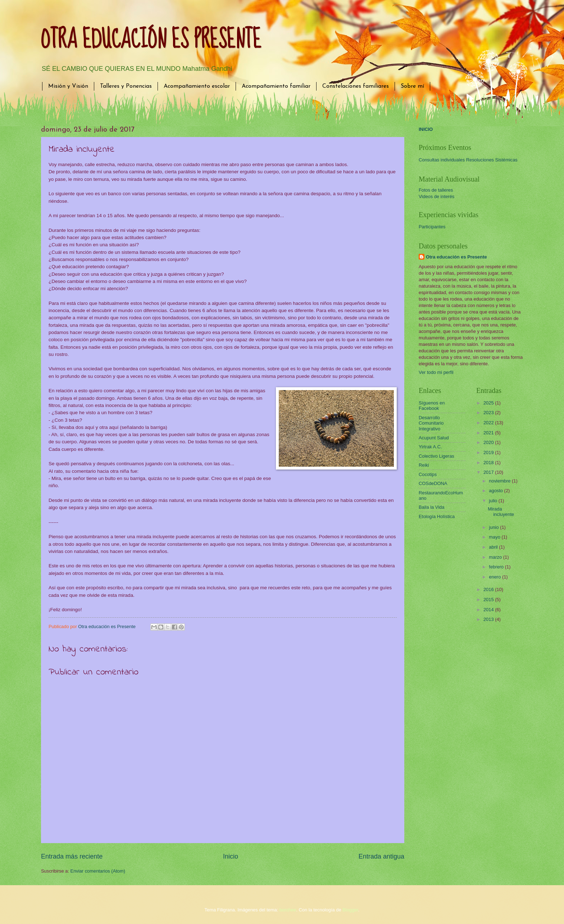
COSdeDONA (433, 483)
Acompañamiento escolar (197, 86)
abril (494, 547)
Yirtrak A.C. (430, 447)
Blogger (350, 910)
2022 (489, 423)
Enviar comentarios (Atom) (98, 871)
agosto (496, 491)
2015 (489, 600)
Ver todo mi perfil (436, 372)
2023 (489, 413)
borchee (288, 910)
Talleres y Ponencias (126, 86)
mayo (495, 537)
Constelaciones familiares (356, 86)
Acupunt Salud (434, 438)
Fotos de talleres (436, 190)
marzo (496, 557)
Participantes (432, 227)
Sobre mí (412, 86)
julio (493, 501)
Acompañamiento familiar (276, 86)
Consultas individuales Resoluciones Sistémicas (468, 160)
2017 (489, 472)
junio (494, 527)
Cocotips (428, 474)
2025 (489, 403)
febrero (497, 567)
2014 (489, 610)
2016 (489, 589)
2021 (489, 433)
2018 (489, 463)
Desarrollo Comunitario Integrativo (431, 423)
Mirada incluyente (501, 512)
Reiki (424, 465)
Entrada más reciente (72, 856)
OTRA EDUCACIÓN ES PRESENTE (151, 40)
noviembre (500, 481)
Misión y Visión (68, 86)
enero (495, 577)
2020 (489, 442)
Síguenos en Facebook (432, 406)
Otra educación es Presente (456, 257)
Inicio (231, 856)
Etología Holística (437, 516)
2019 (489, 452)
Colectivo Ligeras (436, 456)
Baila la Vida (431, 507)
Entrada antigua (381, 856)
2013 (489, 619)
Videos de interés (436, 196)
